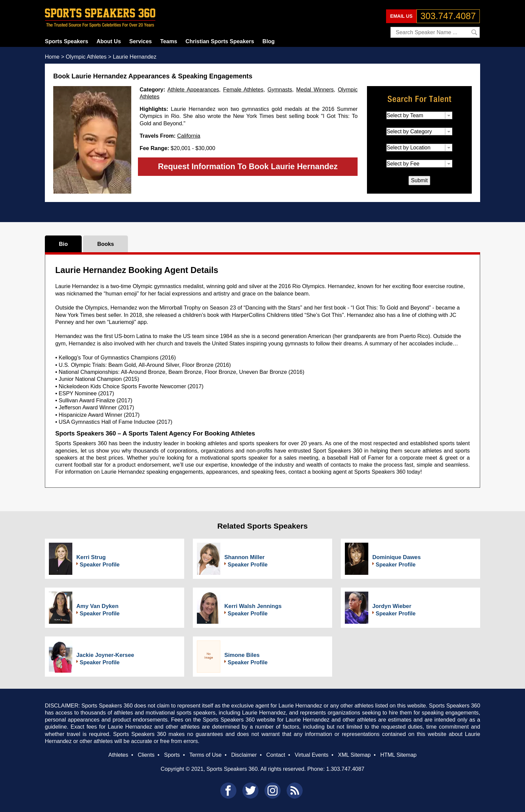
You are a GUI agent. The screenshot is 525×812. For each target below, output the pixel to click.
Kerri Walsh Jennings (253, 606)
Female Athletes (243, 89)
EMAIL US (401, 16)
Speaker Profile (100, 564)
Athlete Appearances (193, 89)
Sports (172, 755)
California (189, 136)
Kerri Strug (91, 557)
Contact (276, 755)
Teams (169, 41)
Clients (146, 755)
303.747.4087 (448, 16)
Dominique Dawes (397, 557)
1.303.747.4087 (345, 769)
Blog (269, 41)
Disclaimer (244, 755)
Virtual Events (312, 755)
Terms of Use (205, 755)
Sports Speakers (66, 41)
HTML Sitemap (399, 755)
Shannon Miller (244, 557)
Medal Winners (315, 89)
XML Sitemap (354, 755)
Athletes (118, 755)
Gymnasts (280, 89)
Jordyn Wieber (392, 606)
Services (140, 41)
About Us (109, 41)
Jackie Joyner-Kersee (105, 655)
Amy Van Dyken (97, 606)
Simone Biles (242, 655)
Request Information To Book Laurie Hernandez (248, 166)
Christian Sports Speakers (220, 41)
